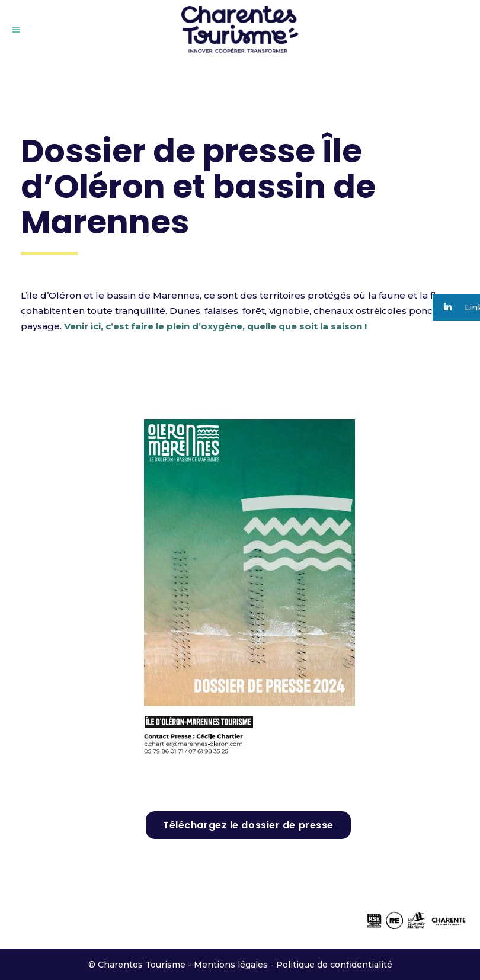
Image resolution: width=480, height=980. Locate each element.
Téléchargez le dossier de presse (248, 825)
